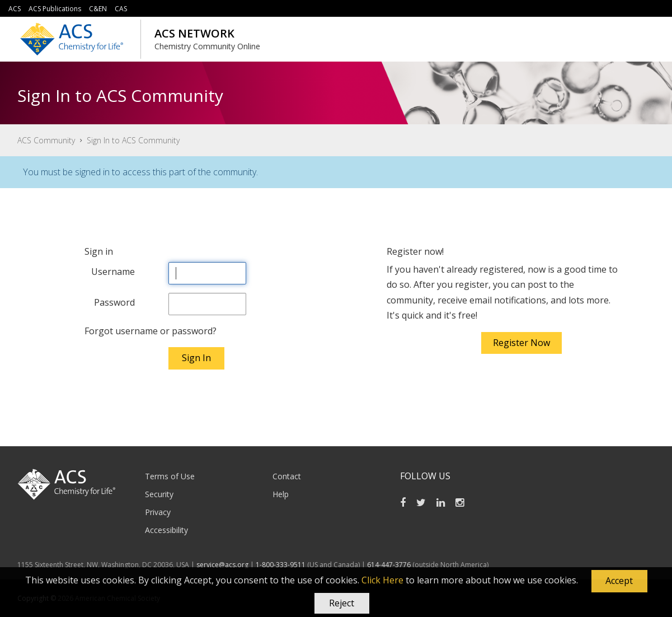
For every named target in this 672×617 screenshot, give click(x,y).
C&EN (98, 9)
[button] (619, 581)
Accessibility (166, 530)
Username (113, 272)
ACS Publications (55, 9)
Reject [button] (342, 603)
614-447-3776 (390, 565)
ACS (15, 9)
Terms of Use (170, 476)
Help (281, 494)
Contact (287, 476)
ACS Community (46, 140)
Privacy (158, 512)
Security (159, 494)
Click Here (382, 580)
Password (114, 302)
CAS (121, 9)
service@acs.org (222, 565)
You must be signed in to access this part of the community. (140, 172)
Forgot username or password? (151, 331)
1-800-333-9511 (281, 565)
